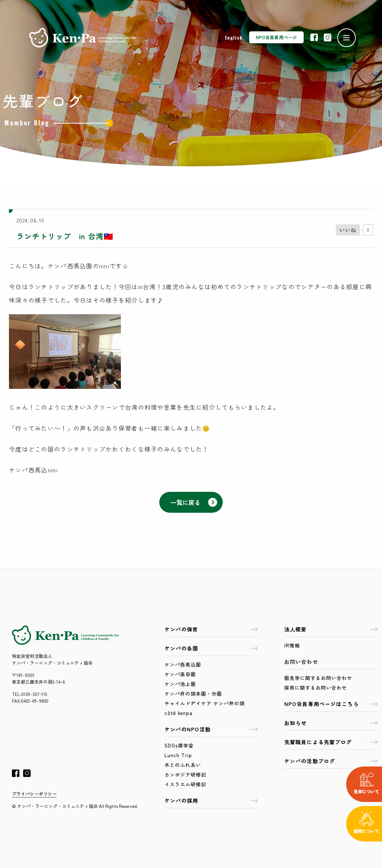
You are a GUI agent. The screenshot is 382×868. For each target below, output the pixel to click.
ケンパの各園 (211, 648)
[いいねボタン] (348, 230)
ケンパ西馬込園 (183, 664)
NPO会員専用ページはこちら (331, 704)
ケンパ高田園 (180, 674)
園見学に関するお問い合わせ (318, 678)
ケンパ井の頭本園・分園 (193, 694)
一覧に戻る (194, 502)
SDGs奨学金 (179, 745)
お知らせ (331, 723)
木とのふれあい (183, 765)
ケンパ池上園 (180, 684)
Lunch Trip (178, 755)
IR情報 (292, 645)
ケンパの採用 (211, 800)
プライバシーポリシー (34, 794)
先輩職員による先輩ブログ (331, 742)
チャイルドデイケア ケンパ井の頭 (205, 703)
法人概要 (331, 629)
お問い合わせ (301, 662)
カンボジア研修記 (185, 775)
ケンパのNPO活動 (211, 729)
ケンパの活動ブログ (331, 761)
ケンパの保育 (211, 629)
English (234, 38)
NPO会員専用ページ (276, 37)
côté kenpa (179, 713)
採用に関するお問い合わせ (316, 688)
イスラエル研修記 (185, 784)
